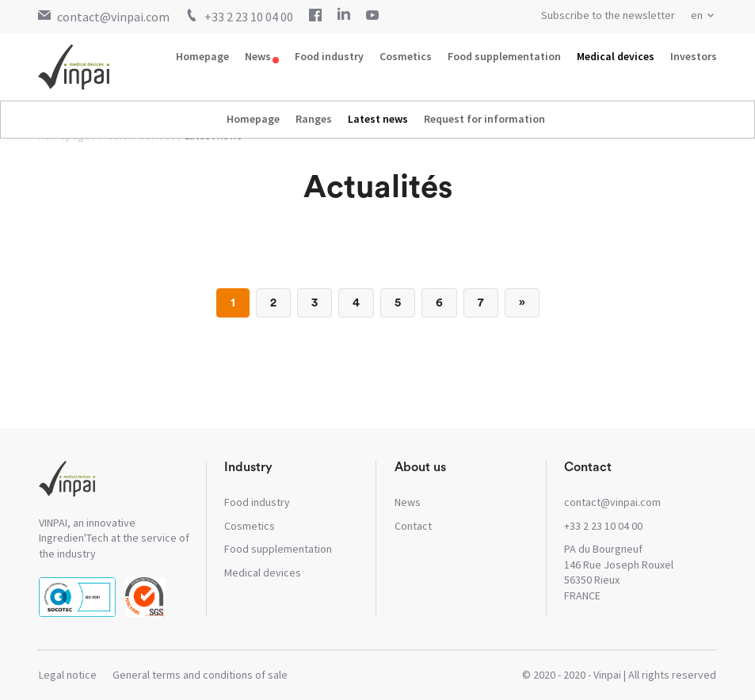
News (258, 56)
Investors (694, 56)
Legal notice (68, 675)
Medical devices (616, 56)
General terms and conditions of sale (200, 675)
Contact (413, 526)
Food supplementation (504, 56)
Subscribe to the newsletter (608, 15)
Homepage (202, 56)
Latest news (378, 119)
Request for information (484, 119)
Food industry (329, 56)
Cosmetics (406, 56)
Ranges (314, 119)
